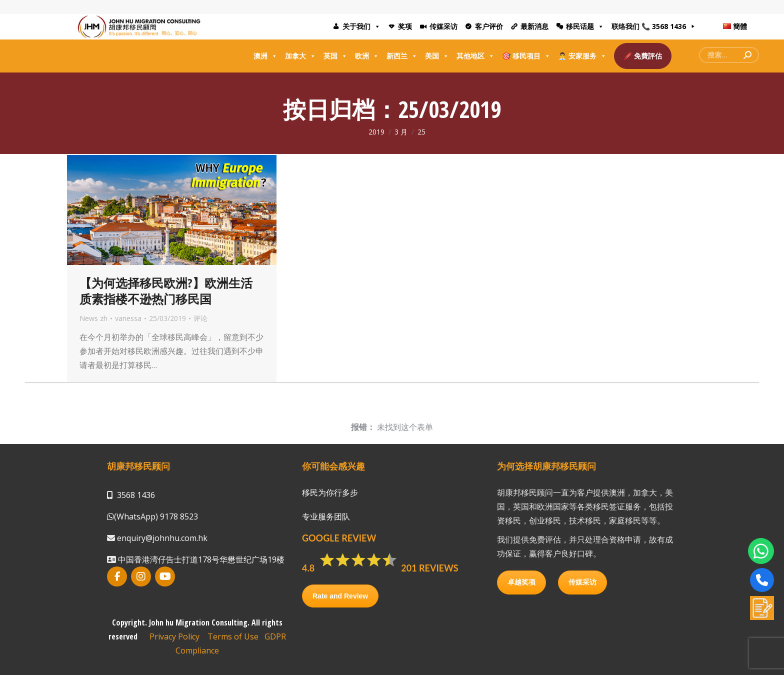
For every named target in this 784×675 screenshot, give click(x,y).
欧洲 (367, 56)
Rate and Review (340, 596)
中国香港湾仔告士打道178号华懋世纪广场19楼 (200, 559)
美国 (437, 56)
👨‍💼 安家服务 (582, 56)
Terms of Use (233, 636)
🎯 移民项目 (526, 56)
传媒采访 (443, 26)
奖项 (405, 26)
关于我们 (361, 26)
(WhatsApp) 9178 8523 (156, 516)
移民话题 (585, 26)
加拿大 (300, 56)
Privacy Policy (174, 636)
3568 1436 (136, 495)
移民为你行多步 (330, 492)
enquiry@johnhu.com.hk (161, 538)
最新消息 (534, 26)
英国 (335, 56)
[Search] (729, 55)
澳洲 (265, 56)
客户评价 (489, 26)
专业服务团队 (326, 516)
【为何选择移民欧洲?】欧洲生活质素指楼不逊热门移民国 (166, 291)
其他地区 (475, 56)
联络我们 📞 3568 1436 (649, 26)
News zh (93, 318)
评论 (200, 318)
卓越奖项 (521, 582)
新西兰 (402, 56)
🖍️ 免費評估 (643, 56)
